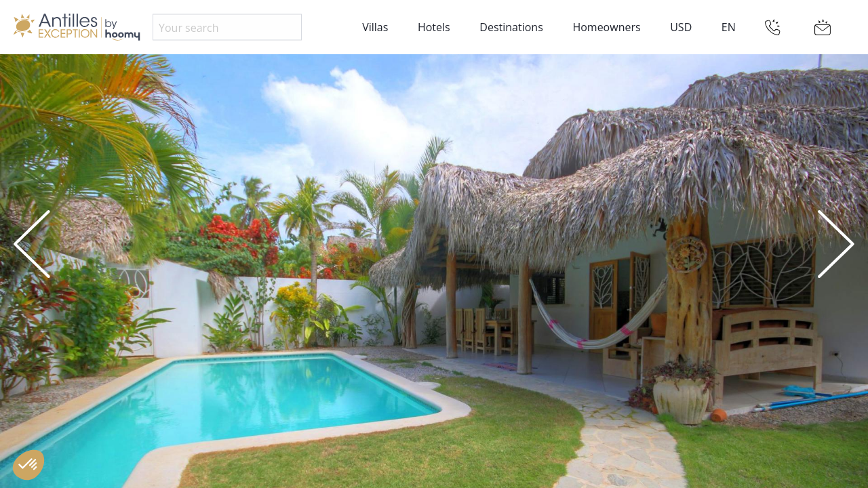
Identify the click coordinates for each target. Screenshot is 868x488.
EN (729, 27)
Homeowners (606, 27)
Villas (375, 27)
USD (681, 27)
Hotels (434, 27)
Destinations (511, 27)
